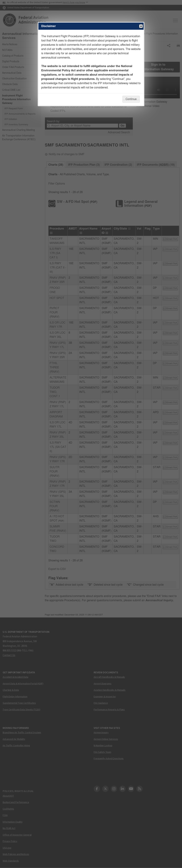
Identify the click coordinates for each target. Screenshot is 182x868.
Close (141, 26)
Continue (131, 99)
